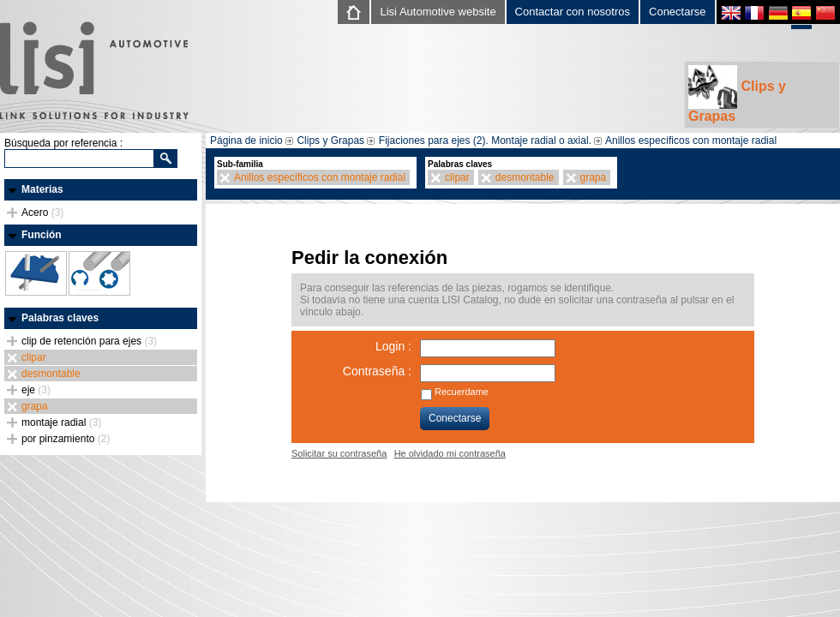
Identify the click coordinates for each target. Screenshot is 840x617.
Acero (42, 213)
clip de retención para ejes (89, 341)
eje (36, 390)
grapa (35, 406)
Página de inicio (246, 141)
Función (42, 235)
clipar (34, 357)
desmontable (51, 374)
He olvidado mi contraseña (450, 453)
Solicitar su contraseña (339, 453)
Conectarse (677, 12)
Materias (42, 189)
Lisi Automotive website (438, 12)
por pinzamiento (66, 439)
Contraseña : (377, 371)
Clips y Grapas (737, 94)
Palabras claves (60, 318)
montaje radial (61, 422)
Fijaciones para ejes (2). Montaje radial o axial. (485, 141)
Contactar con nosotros (573, 12)
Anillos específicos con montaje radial (691, 141)
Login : (393, 346)
